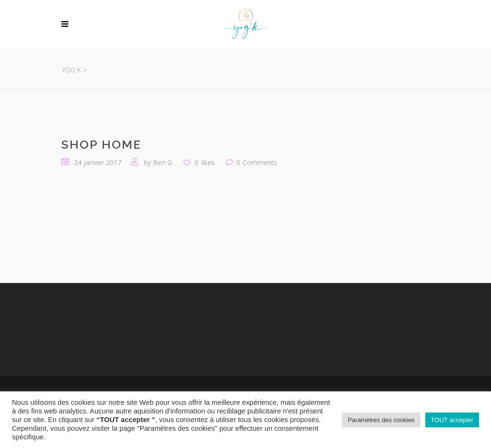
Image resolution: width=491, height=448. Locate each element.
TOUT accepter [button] (452, 420)
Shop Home (101, 144)
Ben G (163, 162)
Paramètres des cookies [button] (381, 420)
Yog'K (71, 70)
